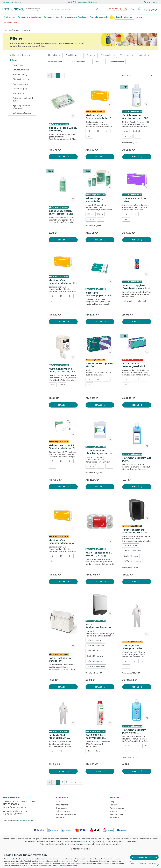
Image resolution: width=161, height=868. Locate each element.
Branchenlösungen (22, 55)
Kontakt (114, 805)
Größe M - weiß (131, 556)
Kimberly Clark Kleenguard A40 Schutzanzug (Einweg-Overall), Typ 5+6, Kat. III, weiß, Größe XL (62, 737)
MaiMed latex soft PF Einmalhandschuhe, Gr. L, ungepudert (62, 447)
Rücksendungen (117, 808)
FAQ (112, 802)
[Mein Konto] (139, 9)
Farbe (91, 55)
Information (63, 797)
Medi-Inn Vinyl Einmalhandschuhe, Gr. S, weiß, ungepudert (62, 282)
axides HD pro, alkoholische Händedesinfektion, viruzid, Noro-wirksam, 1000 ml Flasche (99, 200)
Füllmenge (127, 55)
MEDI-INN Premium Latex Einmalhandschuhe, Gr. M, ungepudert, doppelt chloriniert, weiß (137, 200)
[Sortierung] (137, 76)
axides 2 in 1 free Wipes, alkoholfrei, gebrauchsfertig (63, 129)
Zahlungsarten (117, 814)
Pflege (14, 60)
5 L (137, 136)
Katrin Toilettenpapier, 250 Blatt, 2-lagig (99, 554)
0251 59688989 (153, 2)
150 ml (127, 131)
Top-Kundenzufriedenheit (87, 2)
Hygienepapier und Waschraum (21, 107)
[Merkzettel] (133, 9)
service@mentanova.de (15, 807)
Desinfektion (18, 65)
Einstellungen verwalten (144, 863)
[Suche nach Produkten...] (72, 10)
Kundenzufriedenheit (66, 814)
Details (62, 157)
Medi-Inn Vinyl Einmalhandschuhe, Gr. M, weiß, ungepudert (99, 117)
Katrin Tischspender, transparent (61, 659)
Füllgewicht (108, 55)
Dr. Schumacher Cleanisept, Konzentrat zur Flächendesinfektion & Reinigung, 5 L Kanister (100, 452)
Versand (114, 811)
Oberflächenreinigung (23, 79)
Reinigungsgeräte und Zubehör (23, 99)
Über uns (61, 818)
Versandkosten (81, 841)
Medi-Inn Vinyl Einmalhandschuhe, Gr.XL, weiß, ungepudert (60, 542)
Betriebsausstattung (22, 113)
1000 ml (127, 136)
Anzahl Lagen (74, 55)
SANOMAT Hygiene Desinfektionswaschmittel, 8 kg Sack (136, 287)
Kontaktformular (26, 821)
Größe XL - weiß (94, 661)
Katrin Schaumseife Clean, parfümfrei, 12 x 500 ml (62, 370)
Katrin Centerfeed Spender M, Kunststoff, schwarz (136, 531)
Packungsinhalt (57, 62)
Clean (53, 385)
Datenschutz (62, 805)
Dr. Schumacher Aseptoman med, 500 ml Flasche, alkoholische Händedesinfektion (135, 117)
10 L (109, 466)
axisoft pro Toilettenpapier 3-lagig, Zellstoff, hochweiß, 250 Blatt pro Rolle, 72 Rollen (100, 294)
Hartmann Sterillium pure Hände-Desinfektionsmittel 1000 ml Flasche (134, 731)
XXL (126, 666)
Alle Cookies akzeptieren (144, 857)
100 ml (90, 214)
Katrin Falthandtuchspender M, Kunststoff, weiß (99, 626)
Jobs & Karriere (63, 811)
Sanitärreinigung (20, 89)
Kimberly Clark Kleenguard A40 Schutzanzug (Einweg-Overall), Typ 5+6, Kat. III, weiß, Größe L (136, 647)
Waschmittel (18, 93)
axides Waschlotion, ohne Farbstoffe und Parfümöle (61, 212)
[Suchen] (97, 10)
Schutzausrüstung (21, 70)
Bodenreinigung (20, 75)
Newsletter (115, 818)
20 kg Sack (141, 301)
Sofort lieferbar (117, 62)
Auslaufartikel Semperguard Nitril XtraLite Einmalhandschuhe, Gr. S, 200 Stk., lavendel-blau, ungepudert (136, 365)
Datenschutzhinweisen (68, 866)
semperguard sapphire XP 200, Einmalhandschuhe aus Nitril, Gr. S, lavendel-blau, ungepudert (99, 365)
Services (115, 797)
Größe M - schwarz (132, 561)
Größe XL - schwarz (96, 666)
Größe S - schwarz (132, 551)
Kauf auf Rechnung (13, 2)
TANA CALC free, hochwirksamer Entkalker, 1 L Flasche (98, 737)
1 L (89, 751)
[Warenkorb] (150, 9)
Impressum (62, 808)
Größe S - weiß (131, 545)
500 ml (137, 131)
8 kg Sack (128, 301)
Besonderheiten (80, 62)
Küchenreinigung (20, 84)
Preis (98, 62)
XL (89, 136)
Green (62, 385)
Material (144, 55)
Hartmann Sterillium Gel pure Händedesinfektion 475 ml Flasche (137, 459)
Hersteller (55, 55)
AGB (58, 802)
